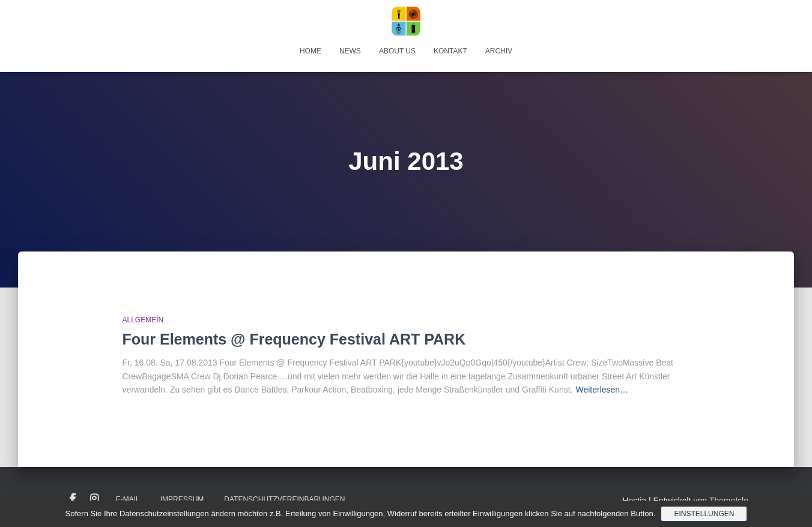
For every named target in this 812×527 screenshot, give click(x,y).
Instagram (94, 499)
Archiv (499, 51)
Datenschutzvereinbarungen (284, 499)
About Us (397, 51)
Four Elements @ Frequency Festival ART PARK (294, 339)
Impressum (182, 499)
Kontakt (450, 51)
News (350, 51)
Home (311, 51)
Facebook (73, 499)
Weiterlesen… (602, 390)
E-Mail (128, 499)
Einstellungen (704, 514)
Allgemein (143, 320)
